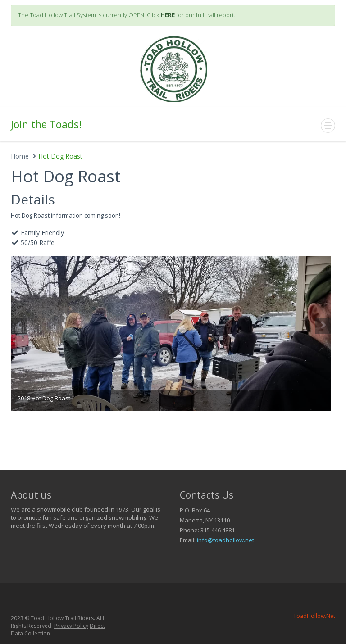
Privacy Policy (71, 626)
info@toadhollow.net (225, 540)
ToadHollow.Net (314, 616)
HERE (168, 15)
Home (20, 156)
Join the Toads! (46, 124)
